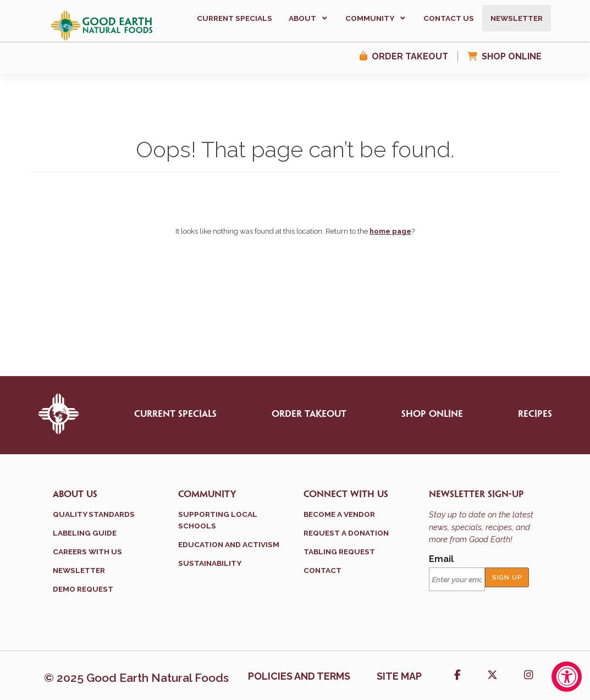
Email (441, 559)
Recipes (535, 414)
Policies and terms (299, 676)
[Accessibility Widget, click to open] (567, 677)
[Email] (457, 580)
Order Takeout (410, 56)
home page (390, 231)
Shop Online (512, 56)
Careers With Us (87, 552)
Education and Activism (229, 544)
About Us (75, 494)
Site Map (399, 676)
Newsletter (79, 570)
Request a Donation (346, 533)
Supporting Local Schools (218, 520)
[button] (309, 18)
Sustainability (210, 563)
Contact (322, 570)
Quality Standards (94, 514)
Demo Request (83, 589)
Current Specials (175, 414)
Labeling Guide (85, 533)
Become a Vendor (339, 514)
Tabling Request (339, 552)
